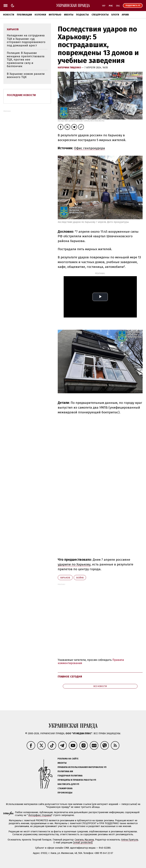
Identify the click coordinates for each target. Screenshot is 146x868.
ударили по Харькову (74, 564)
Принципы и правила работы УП (77, 780)
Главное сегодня (70, 677)
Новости (9, 15)
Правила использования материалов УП (82, 767)
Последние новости (21, 95)
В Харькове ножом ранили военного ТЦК (26, 76)
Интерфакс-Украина (40, 815)
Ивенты (69, 15)
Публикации (24, 15)
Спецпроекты (100, 15)
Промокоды (65, 793)
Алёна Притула (130, 840)
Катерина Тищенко (70, 68)
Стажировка (65, 788)
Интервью (55, 15)
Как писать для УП (68, 784)
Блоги (115, 15)
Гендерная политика (70, 776)
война (80, 578)
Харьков (65, 578)
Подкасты (82, 15)
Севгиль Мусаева (84, 840)
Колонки (40, 15)
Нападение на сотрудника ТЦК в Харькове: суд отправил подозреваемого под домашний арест (26, 40)
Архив (125, 15)
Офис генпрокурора (89, 148)
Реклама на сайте (68, 759)
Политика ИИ (65, 771)
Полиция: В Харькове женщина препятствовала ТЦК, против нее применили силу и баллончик (26, 60)
